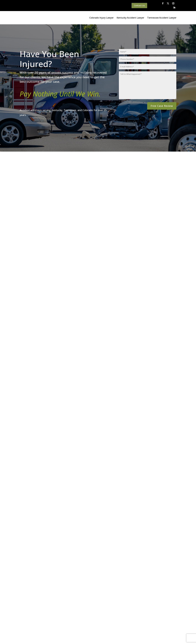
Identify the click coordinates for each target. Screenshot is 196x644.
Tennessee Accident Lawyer (162, 18)
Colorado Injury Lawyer (101, 18)
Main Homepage (13, 638)
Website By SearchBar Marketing (172, 638)
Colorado (129, 349)
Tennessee (159, 349)
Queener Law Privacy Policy (36, 638)
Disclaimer (55, 638)
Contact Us (139, 5)
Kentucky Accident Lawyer (130, 18)
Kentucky (141, 349)
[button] (95, 406)
